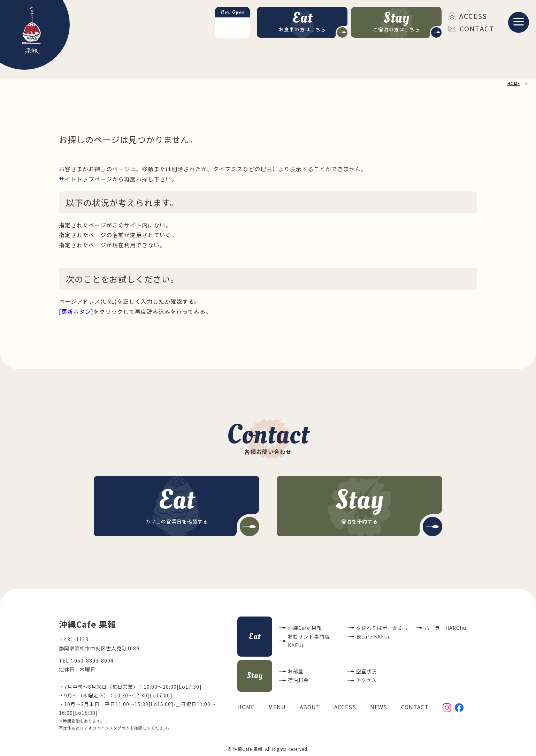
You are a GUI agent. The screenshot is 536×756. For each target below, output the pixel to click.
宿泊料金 (298, 680)
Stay (255, 676)
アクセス (366, 680)
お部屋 (296, 671)
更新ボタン (76, 312)
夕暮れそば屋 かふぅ (382, 628)
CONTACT (471, 28)
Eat (255, 637)
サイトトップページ (86, 179)
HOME (246, 707)
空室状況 (367, 671)
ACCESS (468, 16)
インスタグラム (115, 728)
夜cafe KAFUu (374, 636)
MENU (277, 707)
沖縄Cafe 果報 (305, 628)
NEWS (379, 707)
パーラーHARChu (445, 628)
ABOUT (310, 707)
